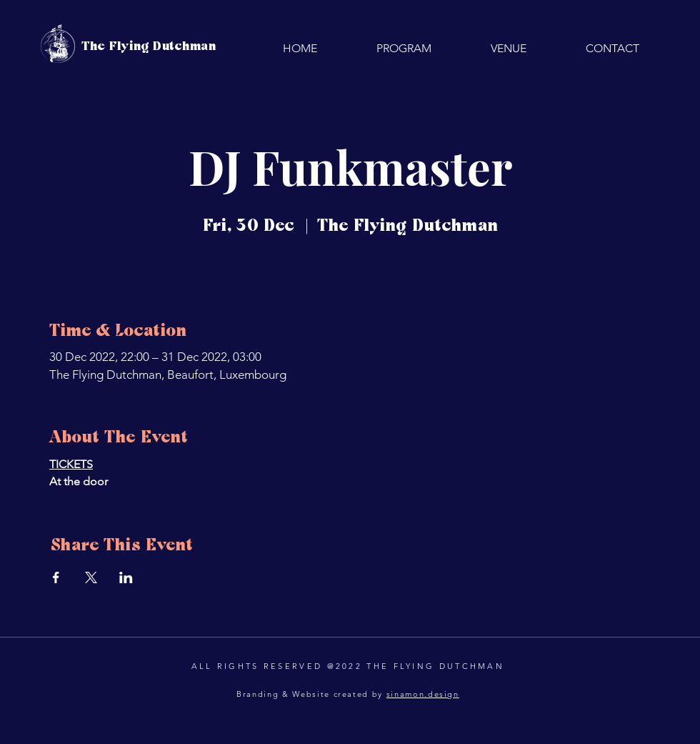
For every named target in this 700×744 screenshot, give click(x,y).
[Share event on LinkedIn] (126, 577)
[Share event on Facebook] (56, 577)
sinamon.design (423, 694)
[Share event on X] (91, 577)
